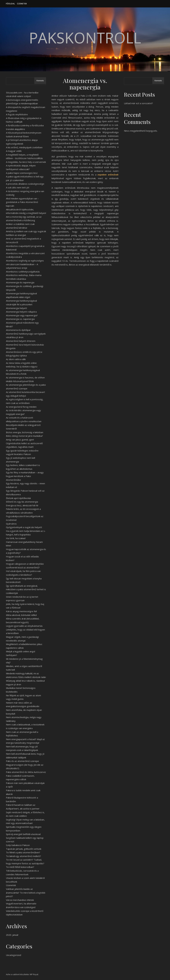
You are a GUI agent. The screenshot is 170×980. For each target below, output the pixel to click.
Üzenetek (22, 4)
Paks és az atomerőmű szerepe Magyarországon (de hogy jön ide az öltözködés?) (25, 765)
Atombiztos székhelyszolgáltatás (23, 272)
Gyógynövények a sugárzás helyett (24, 527)
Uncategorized (14, 955)
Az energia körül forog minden (21, 407)
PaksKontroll (85, 38)
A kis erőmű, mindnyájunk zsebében (24, 147)
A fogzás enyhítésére (17, 114)
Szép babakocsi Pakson (18, 845)
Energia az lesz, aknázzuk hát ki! (22, 505)
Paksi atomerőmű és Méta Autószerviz (26, 772)
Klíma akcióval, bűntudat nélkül (21, 615)
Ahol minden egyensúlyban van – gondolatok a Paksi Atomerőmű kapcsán (22, 202)
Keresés (40, 81)
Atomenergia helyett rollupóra (21, 312)
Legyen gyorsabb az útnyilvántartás (24, 626)
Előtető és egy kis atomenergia (22, 502)
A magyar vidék (14, 151)
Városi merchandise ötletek (20, 900)
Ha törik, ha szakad (16, 538)
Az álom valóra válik (16, 359)
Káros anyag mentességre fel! (21, 611)
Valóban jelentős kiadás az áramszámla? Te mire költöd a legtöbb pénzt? (26, 893)
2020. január (12, 935)
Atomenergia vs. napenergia (20, 319)
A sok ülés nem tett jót (18, 187)
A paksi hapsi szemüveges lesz (22, 173)
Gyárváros (11, 524)
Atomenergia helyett (16, 308)
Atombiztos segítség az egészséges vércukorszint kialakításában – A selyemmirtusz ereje (25, 264)
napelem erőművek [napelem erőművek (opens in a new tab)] (108, 175)
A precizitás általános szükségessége (25, 184)
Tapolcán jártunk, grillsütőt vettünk (24, 849)
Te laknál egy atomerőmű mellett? (23, 856)
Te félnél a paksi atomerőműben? (23, 852)
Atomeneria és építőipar (18, 330)
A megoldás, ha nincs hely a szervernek (26, 162)
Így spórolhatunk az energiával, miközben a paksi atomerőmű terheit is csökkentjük (26, 589)
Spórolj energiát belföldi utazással (23, 834)
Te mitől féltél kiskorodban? (20, 867)
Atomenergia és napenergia (20, 282)
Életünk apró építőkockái (18, 498)
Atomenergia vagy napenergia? (22, 315)
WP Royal (34, 974)
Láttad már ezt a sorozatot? (138, 103)
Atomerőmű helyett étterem (21, 341)
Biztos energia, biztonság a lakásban (25, 432)
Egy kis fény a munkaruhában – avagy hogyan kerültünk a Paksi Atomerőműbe (25, 476)
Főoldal (10, 4)
